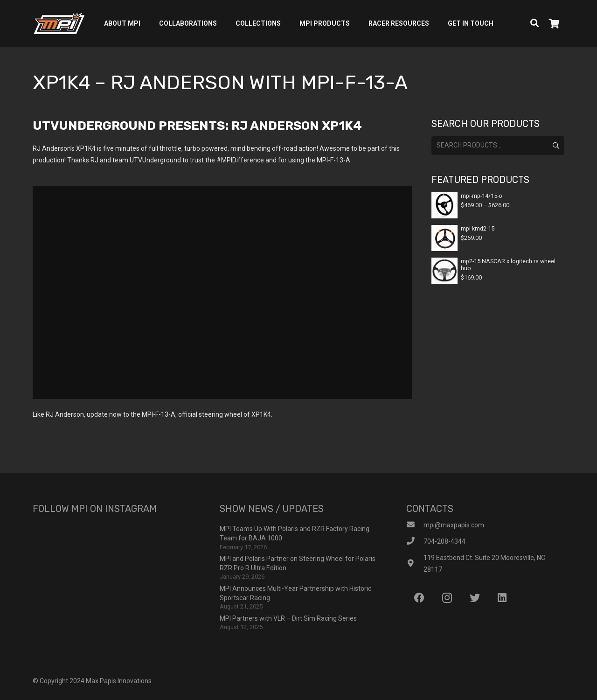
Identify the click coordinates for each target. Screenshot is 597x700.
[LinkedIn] (502, 598)
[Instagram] (447, 598)
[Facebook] (419, 598)
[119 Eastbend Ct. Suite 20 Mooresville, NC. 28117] (415, 564)
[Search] (535, 23)
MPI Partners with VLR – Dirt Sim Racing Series (288, 618)
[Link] (59, 23)
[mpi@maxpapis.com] (415, 525)
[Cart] (554, 23)
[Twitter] (475, 598)
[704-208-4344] (415, 542)
